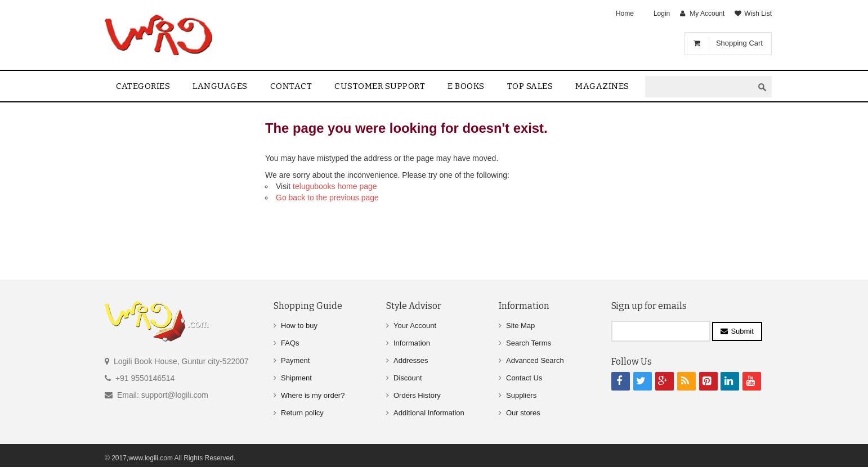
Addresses (411, 360)
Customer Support (380, 86)
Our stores (523, 413)
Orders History (417, 395)
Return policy (302, 413)
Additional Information (429, 413)
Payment (295, 360)
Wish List (758, 14)
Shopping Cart (739, 43)
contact (291, 86)
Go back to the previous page (327, 198)
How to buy (299, 326)
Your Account (415, 326)
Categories (143, 86)
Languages (220, 86)
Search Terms (529, 343)
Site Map (520, 326)
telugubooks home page (335, 186)
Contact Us (524, 378)
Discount (408, 378)
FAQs (290, 343)
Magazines (602, 86)
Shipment (296, 378)
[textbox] (699, 87)
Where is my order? (313, 395)
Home (625, 14)
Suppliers (521, 395)
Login (662, 14)
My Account (707, 14)
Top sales (530, 86)
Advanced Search (535, 360)
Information (412, 343)
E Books (466, 86)
